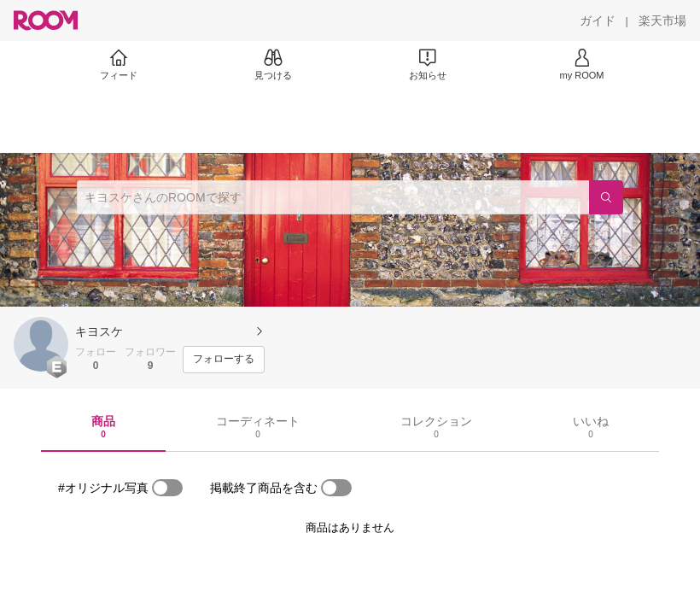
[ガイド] (598, 20)
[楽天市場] (662, 20)
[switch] (167, 488)
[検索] (606, 197)
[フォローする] (224, 360)
